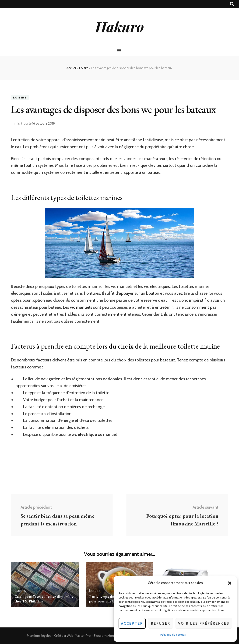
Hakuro (120, 26)
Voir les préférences (204, 623)
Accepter (132, 623)
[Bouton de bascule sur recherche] (232, 4)
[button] (230, 583)
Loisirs (20, 97)
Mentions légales (39, 636)
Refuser (161, 623)
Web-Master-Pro (79, 636)
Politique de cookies (173, 635)
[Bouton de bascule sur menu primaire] (120, 51)
